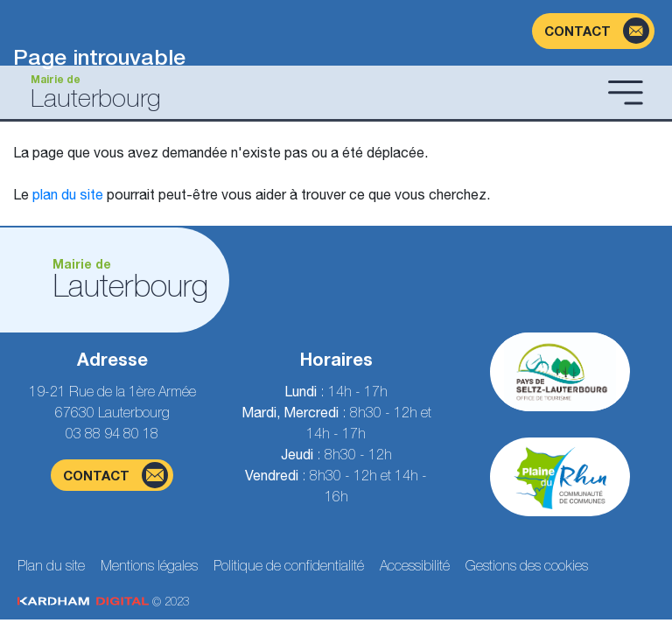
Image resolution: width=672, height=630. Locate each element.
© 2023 (103, 602)
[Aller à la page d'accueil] (307, 92)
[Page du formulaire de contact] (593, 31)
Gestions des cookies (527, 565)
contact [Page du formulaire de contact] (115, 475)
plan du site (68, 194)
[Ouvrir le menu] (626, 92)
